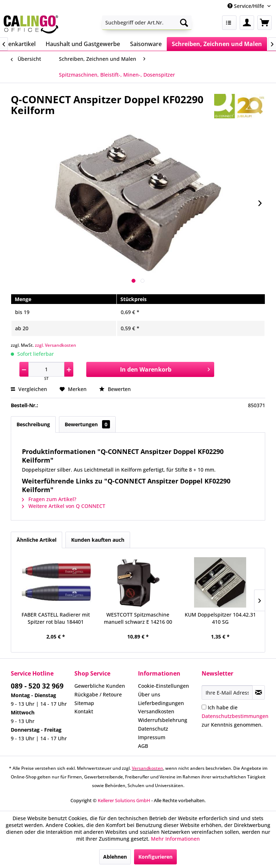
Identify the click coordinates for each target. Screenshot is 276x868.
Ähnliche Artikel (36, 540)
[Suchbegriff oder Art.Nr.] (147, 23)
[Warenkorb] (264, 23)
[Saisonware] (146, 44)
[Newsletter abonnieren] (259, 692)
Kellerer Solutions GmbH (124, 800)
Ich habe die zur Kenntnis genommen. (235, 716)
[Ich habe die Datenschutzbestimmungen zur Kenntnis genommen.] (204, 707)
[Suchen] (184, 23)
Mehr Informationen (175, 839)
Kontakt (84, 711)
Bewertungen (87, 424)
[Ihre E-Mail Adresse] (227, 692)
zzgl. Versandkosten (56, 345)
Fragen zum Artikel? (49, 499)
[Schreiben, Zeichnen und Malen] (217, 44)
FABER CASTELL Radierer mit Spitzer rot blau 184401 (56, 618)
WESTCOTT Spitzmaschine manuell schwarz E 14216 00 (138, 618)
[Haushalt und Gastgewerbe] (83, 44)
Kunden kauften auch (98, 540)
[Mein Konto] (247, 23)
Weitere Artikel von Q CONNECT (64, 506)
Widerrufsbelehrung (163, 720)
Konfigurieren (155, 857)
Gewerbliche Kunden (100, 686)
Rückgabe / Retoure (98, 694)
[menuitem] (147, 23)
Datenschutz (153, 729)
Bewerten (115, 389)
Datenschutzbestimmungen (235, 716)
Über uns (149, 694)
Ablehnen (115, 857)
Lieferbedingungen (161, 703)
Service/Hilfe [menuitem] (247, 6)
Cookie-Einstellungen (164, 686)
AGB (143, 746)
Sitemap (84, 703)
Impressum (152, 737)
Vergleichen (29, 389)
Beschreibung (33, 424)
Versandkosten (156, 711)
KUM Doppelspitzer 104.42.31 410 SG (220, 618)
